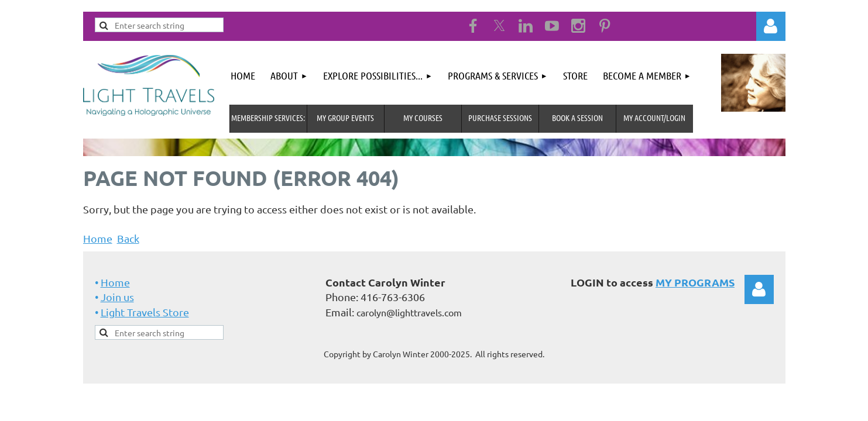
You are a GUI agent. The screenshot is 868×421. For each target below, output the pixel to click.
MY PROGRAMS (695, 282)
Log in (771, 26)
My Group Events (345, 118)
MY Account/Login (654, 118)
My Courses (423, 118)
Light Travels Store (145, 312)
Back (128, 238)
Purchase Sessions (500, 118)
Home (98, 238)
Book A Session (577, 118)
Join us (117, 297)
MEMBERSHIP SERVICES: (268, 118)
